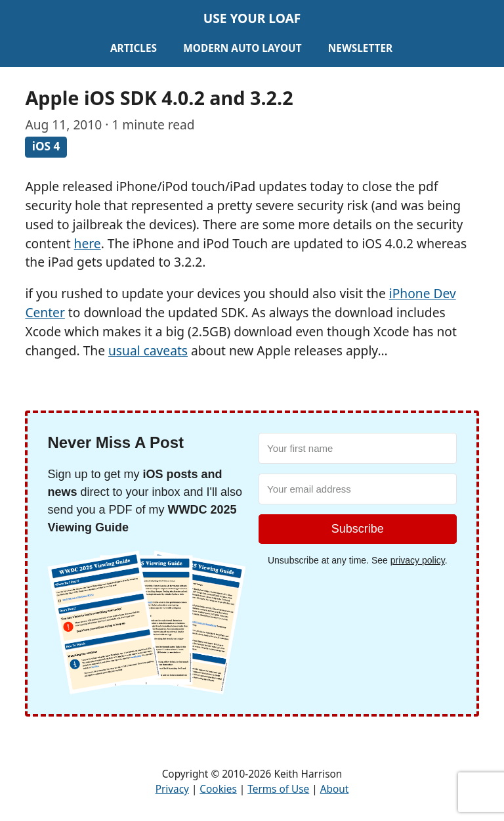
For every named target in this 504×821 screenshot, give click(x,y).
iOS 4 (46, 147)
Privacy (172, 789)
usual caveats (148, 350)
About (335, 789)
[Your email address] (358, 489)
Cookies (218, 789)
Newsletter (360, 48)
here (88, 243)
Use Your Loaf (252, 18)
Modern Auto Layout (242, 48)
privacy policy (418, 560)
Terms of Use (278, 789)
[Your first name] (358, 448)
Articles (134, 48)
